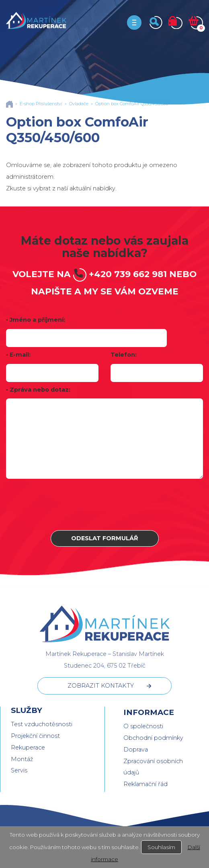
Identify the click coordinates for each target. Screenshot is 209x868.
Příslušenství (49, 104)
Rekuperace (28, 748)
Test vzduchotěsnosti (42, 724)
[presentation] (104, 504)
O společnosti (143, 726)
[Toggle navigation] (134, 22)
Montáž (22, 759)
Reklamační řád (145, 784)
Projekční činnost (35, 736)
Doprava (136, 750)
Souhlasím (161, 847)
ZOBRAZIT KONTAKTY (101, 686)
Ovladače (79, 104)
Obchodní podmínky (153, 738)
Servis (19, 770)
